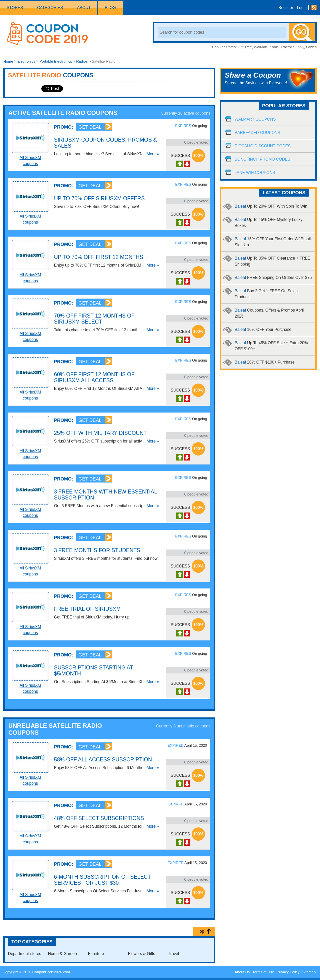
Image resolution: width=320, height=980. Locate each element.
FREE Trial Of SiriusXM (87, 609)
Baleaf (271, 206)
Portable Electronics (56, 61)
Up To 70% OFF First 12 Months (98, 257)
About (84, 8)
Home (8, 61)
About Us (242, 972)
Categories (50, 8)
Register (286, 8)
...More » (151, 154)
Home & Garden (62, 954)
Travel (173, 954)
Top (201, 931)
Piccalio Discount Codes (263, 146)
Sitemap (309, 972)
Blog (110, 8)
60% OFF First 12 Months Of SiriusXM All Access (94, 377)
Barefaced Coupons (257, 133)
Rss (316, 8)
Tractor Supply (292, 47)
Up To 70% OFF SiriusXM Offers (99, 198)
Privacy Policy (288, 972)
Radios (82, 61)
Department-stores (24, 954)
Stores (15, 8)
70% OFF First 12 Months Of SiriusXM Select (94, 319)
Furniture (96, 954)
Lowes (311, 47)
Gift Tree (245, 47)
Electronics (26, 61)
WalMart (261, 47)
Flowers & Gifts (141, 954)
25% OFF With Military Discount (100, 433)
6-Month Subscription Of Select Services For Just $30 (102, 880)
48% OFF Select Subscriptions (99, 818)
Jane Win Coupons (255, 173)
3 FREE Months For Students (97, 550)
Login (302, 8)
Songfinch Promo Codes (262, 159)
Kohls (274, 47)
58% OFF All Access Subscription (103, 760)
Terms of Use (263, 972)
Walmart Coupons (255, 119)
